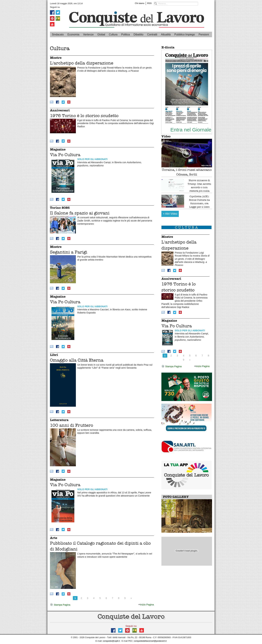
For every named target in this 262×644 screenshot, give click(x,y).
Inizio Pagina (146, 605)
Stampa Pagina (60, 605)
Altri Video (170, 214)
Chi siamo (140, 3)
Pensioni (204, 34)
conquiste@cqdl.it (111, 641)
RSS (149, 3)
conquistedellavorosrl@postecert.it (150, 641)
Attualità (166, 34)
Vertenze (88, 34)
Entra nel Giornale (191, 130)
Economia (73, 34)
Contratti (152, 34)
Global (101, 34)
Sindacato (58, 34)
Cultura (113, 34)
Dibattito (138, 34)
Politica (125, 34)
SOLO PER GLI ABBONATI (92, 159)
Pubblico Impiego (185, 34)
